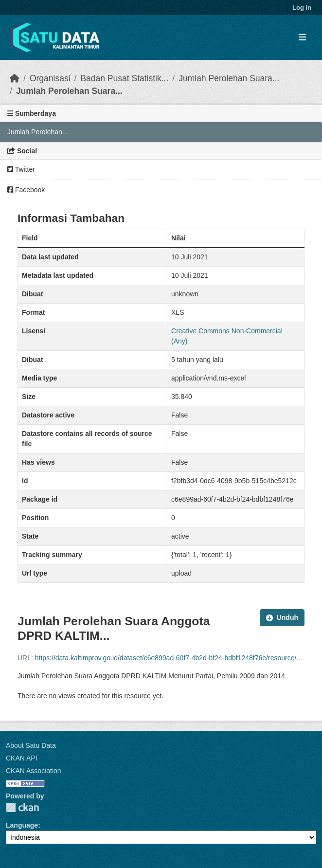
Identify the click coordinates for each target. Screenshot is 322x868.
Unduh (282, 617)
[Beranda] (15, 78)
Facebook (26, 190)
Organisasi (50, 78)
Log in (302, 8)
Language (22, 825)
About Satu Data (31, 745)
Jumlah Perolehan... (38, 132)
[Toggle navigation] (302, 38)
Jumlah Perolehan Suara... (229, 78)
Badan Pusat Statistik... (124, 78)
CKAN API (22, 758)
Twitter (21, 169)
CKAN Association (34, 771)
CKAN (22, 807)
